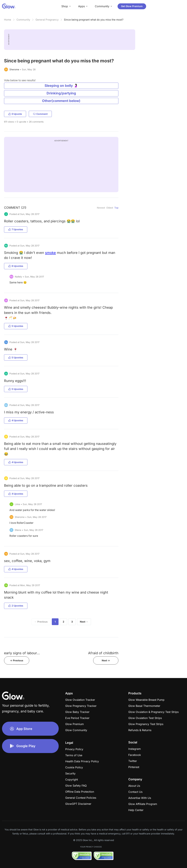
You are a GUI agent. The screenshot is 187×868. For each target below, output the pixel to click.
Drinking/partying (61, 93)
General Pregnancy (47, 20)
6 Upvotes (16, 266)
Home (8, 20)
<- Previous (17, 660)
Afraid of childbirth (103, 653)
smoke (50, 253)
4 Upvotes (16, 420)
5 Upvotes (16, 326)
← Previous (41, 622)
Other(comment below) (61, 101)
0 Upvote (15, 114)
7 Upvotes (16, 229)
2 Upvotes (16, 606)
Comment (40, 114)
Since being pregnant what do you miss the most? (94, 20)
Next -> (106, 660)
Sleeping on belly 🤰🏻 (61, 86)
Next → (84, 622)
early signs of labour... (22, 653)
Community (23, 20)
